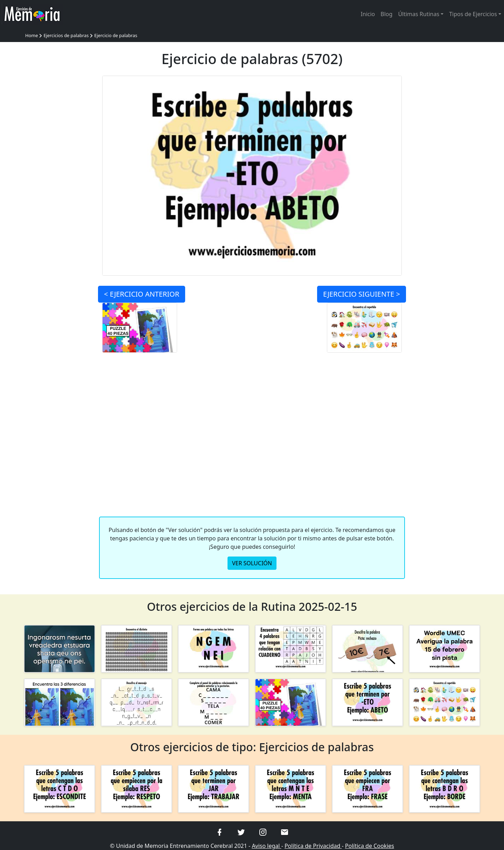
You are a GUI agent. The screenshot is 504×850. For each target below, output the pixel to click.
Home (31, 35)
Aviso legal (266, 846)
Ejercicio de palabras (116, 35)
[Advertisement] (59, 181)
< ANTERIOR (142, 294)
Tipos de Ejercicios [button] (473, 14)
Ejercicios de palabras (66, 35)
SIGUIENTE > (362, 294)
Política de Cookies (370, 846)
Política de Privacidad (313, 846)
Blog (386, 14)
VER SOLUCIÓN (252, 563)
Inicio (368, 14)
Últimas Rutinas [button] (419, 14)
